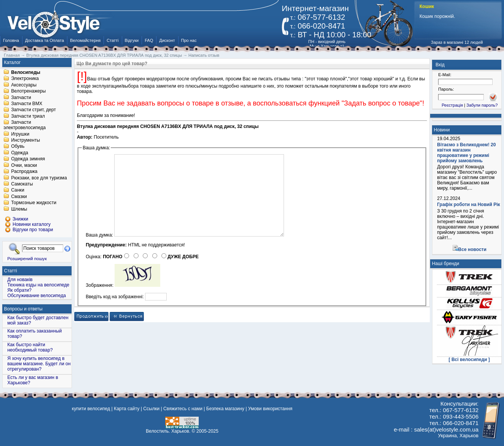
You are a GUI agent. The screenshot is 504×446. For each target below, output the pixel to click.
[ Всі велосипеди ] (469, 360)
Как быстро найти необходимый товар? (30, 347)
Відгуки (132, 40)
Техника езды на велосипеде (38, 285)
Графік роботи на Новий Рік (468, 205)
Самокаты (22, 184)
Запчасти (21, 98)
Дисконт (167, 40)
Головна (11, 40)
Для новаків (20, 280)
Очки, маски (24, 165)
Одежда (20, 153)
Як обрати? (19, 290)
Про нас (189, 40)
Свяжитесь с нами (183, 409)
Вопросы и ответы (23, 309)
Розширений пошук (27, 258)
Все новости (472, 249)
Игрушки (20, 134)
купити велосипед (91, 409)
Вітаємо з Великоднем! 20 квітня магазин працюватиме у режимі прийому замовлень (466, 153)
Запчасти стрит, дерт (33, 110)
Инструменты (26, 140)
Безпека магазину (225, 409)
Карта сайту (127, 409)
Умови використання (270, 409)
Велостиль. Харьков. (168, 431)
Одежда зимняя (28, 159)
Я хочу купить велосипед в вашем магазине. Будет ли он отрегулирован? (39, 364)
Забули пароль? (482, 105)
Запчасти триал (28, 116)
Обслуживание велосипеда (37, 296)
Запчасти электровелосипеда (25, 125)
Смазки (19, 197)
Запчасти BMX (27, 104)
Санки (18, 190)
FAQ (149, 40)
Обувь (18, 147)
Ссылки (151, 409)
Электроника (25, 79)
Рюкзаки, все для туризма (39, 178)
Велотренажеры (28, 91)
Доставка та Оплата (45, 40)
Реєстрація (452, 105)
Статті (112, 40)
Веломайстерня (85, 40)
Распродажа (24, 172)
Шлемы (19, 209)
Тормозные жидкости (34, 203)
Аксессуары (24, 85)
